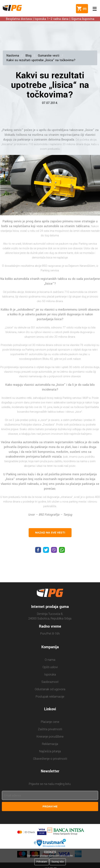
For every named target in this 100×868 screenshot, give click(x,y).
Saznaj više (58, 862)
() (84, 9)
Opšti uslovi (50, 667)
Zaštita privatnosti (50, 729)
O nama (50, 660)
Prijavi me (50, 806)
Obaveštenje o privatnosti (50, 759)
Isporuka (50, 674)
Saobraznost (50, 682)
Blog (28, 56)
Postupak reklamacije (50, 697)
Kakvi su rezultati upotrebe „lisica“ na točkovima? (41, 60)
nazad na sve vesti (50, 533)
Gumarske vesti (49, 56)
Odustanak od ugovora (50, 689)
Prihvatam (42, 862)
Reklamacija (50, 744)
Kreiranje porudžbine (50, 737)
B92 (41, 515)
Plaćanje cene (50, 722)
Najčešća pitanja (50, 751)
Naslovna (13, 56)
